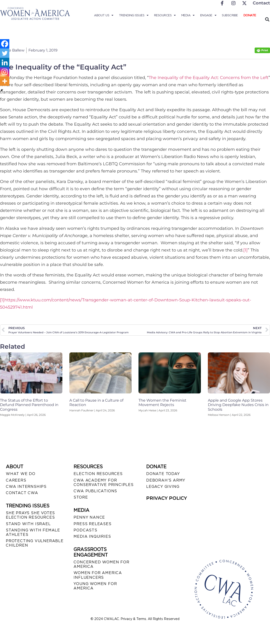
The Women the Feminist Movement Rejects (162, 403)
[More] (5, 81)
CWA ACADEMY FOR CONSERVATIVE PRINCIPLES (103, 482)
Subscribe (230, 15)
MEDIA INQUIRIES (92, 536)
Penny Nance (89, 517)
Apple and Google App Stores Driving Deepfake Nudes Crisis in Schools (238, 405)
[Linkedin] (5, 62)
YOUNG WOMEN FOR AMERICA (95, 586)
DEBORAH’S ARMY (166, 480)
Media (188, 15)
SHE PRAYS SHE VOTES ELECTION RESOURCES (30, 515)
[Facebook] (5, 44)
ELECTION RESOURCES (98, 474)
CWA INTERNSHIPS (26, 487)
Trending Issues (134, 15)
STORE (81, 497)
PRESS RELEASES (92, 524)
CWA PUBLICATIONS (95, 491)
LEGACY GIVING (163, 487)
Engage (208, 15)
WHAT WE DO (21, 474)
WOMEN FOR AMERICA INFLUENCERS (98, 575)
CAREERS (16, 480)
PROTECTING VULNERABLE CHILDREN (35, 543)
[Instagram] (5, 72)
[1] (245, 250)
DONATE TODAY (163, 474)
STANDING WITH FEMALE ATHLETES (33, 532)
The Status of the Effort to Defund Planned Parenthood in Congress (29, 405)
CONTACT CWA (22, 493)
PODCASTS (85, 530)
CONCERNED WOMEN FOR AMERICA (101, 564)
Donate (250, 15)
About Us (104, 15)
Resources (165, 15)
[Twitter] (5, 53)
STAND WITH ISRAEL (28, 524)
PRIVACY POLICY (167, 498)
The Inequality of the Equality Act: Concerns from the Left (209, 78)
